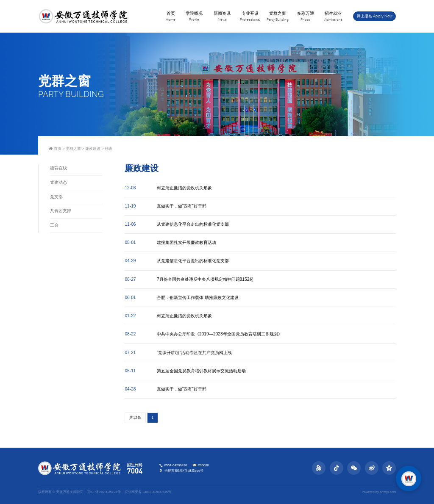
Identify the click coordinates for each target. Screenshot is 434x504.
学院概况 (195, 17)
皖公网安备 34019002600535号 (148, 492)
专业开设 (250, 17)
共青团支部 (61, 211)
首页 (171, 17)
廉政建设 (93, 149)
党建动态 (58, 182)
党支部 (56, 197)
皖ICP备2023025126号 (104, 492)
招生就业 (334, 17)
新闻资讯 (222, 17)
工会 (54, 225)
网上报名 (375, 16)
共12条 (135, 418)
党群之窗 (278, 17)
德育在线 (58, 168)
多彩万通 (306, 17)
